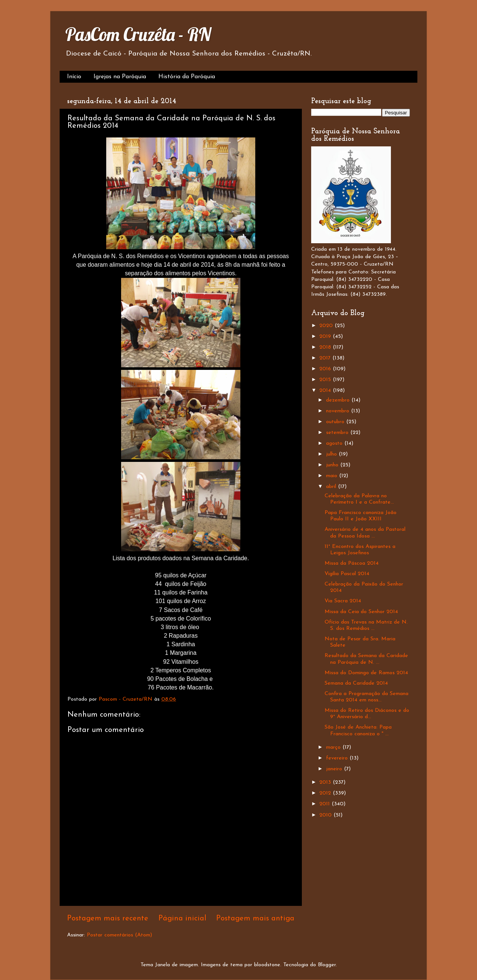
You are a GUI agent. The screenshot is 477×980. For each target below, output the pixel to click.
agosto (335, 443)
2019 (326, 337)
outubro (336, 422)
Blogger (327, 965)
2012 (326, 793)
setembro (338, 433)
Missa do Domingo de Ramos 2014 (366, 673)
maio (333, 476)
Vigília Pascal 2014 (347, 574)
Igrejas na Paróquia (120, 77)
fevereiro (338, 758)
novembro (339, 411)
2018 (326, 347)
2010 (326, 815)
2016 (326, 369)
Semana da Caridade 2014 (356, 683)
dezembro (339, 400)
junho (333, 465)
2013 (326, 782)
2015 (326, 380)
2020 (327, 326)
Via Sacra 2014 (343, 601)
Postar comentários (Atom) (119, 935)
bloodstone (267, 965)
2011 (326, 804)
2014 (326, 391)
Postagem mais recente (108, 919)
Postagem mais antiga (255, 919)
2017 (326, 358)
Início (74, 77)
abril (332, 487)
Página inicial (182, 919)
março (334, 747)
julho (332, 454)
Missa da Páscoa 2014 (352, 563)
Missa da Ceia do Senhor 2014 (361, 612)
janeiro (335, 769)
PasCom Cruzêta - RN (138, 34)
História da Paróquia (187, 77)
